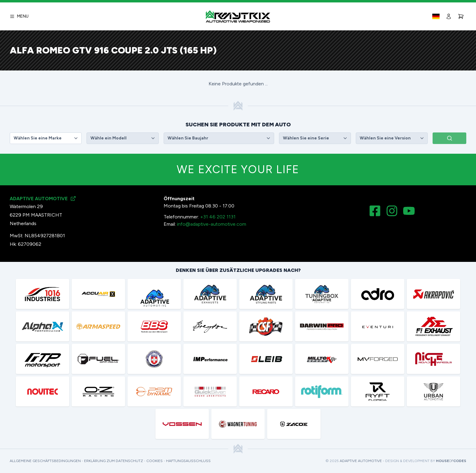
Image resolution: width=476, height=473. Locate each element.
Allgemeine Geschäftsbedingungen (45, 461)
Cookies (155, 461)
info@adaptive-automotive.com (212, 224)
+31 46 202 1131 (218, 217)
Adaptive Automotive (361, 461)
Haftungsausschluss (188, 461)
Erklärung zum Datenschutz (114, 461)
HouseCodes (451, 461)
